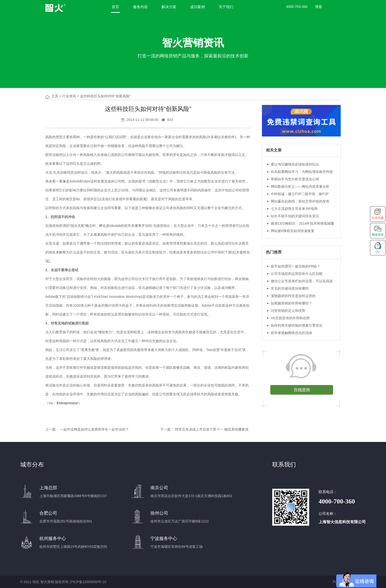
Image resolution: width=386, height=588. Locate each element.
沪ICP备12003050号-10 (88, 582)
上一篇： (52, 429)
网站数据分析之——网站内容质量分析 (300, 186)
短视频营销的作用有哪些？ (291, 303)
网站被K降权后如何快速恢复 (293, 231)
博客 (319, 7)
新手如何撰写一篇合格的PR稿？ (296, 266)
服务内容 (140, 7)
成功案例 (197, 7)
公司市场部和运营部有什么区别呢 (297, 274)
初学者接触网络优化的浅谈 (291, 333)
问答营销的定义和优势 (288, 311)
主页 (55, 96)
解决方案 (169, 7)
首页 (115, 7)
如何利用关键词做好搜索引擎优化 (297, 325)
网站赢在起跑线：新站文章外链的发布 (300, 201)
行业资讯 (69, 96)
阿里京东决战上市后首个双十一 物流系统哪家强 (212, 429)
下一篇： (167, 429)
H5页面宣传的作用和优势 (290, 318)
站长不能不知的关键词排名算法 (295, 216)
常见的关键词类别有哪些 (290, 288)
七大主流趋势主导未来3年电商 (294, 209)
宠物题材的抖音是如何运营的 (293, 296)
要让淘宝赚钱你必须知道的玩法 (295, 164)
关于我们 (226, 7)
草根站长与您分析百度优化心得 (295, 179)
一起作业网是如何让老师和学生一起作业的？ (95, 429)
